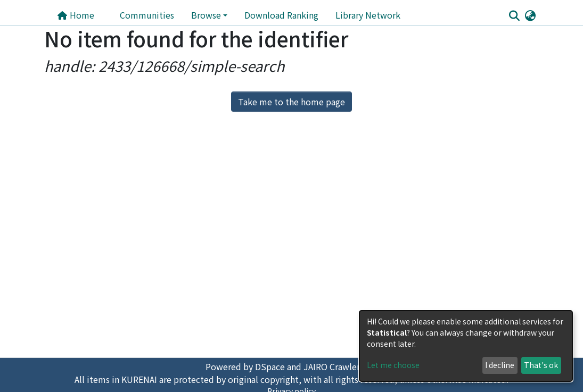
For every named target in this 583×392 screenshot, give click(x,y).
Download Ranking (281, 15)
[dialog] (466, 346)
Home (76, 15)
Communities (147, 15)
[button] (531, 15)
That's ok (541, 365)
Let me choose (393, 365)
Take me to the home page (291, 102)
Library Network (368, 15)
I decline (500, 365)
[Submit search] (515, 15)
